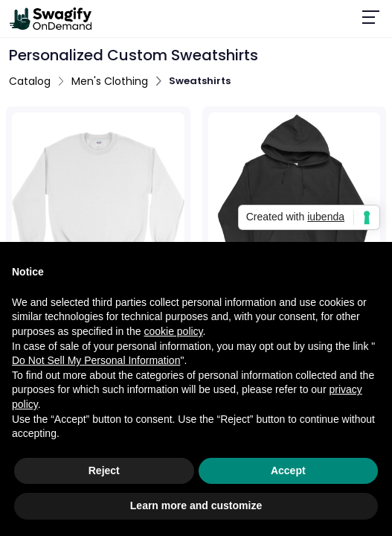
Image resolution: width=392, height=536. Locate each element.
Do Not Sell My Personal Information (96, 360)
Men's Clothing (110, 81)
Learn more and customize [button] (196, 505)
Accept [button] (288, 470)
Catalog (30, 81)
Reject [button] (104, 470)
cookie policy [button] (173, 331)
